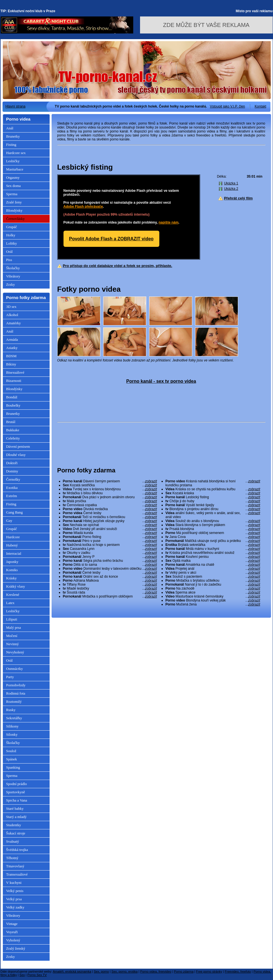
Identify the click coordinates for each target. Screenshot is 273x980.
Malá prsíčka (110, 501)
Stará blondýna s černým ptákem (213, 525)
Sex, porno (101, 971)
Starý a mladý (16, 817)
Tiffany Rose (110, 584)
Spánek (12, 759)
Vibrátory (13, 276)
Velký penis (15, 891)
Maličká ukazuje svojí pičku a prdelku (213, 541)
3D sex (11, 307)
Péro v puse (110, 541)
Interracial (14, 553)
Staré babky (15, 808)
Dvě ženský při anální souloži (110, 529)
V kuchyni (14, 883)
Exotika (12, 488)
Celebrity (13, 438)
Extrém (12, 496)
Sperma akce (213, 592)
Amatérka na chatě (213, 565)
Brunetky (13, 136)
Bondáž (12, 397)
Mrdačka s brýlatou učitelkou (213, 581)
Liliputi (12, 619)
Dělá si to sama (110, 565)
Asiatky (12, 348)
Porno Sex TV (37, 975)
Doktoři (12, 463)
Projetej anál (213, 569)
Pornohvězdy (16, 685)
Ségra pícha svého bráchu (110, 561)
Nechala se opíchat (110, 525)
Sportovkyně (16, 792)
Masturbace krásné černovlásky (213, 596)
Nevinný (13, 644)
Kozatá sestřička (110, 485)
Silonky (12, 734)
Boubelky (13, 405)
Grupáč (12, 227)
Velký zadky (15, 907)
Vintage (12, 924)
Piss (9, 260)
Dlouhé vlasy (16, 455)
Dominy (12, 471)
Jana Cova (213, 537)
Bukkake (13, 430)
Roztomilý (14, 702)
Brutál (11, 422)
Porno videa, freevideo (156, 971)
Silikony (12, 726)
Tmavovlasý (15, 866)
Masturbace (15, 169)
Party (10, 677)
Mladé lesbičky (110, 588)
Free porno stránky (209, 971)
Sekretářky (14, 718)
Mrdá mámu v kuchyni (213, 549)
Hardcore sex (16, 153)
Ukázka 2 (231, 189)
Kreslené (13, 595)
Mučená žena (213, 604)
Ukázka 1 (231, 183)
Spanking (13, 767)
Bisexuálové (15, 372)
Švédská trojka (17, 850)
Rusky (11, 710)
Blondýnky (14, 210)
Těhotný (12, 858)
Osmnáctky (15, 669)
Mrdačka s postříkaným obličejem (110, 596)
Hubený (12, 545)
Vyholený (13, 940)
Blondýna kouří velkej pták (213, 600)
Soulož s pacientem (213, 577)
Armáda (12, 339)
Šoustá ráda (110, 592)
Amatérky (14, 323)
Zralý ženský (16, 948)
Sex (22, 975)
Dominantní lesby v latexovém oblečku (110, 569)
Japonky (12, 562)
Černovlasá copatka (110, 505)
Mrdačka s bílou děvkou (110, 493)
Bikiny (11, 364)
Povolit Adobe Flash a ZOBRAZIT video (111, 239)
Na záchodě (213, 588)
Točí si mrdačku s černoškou (110, 517)
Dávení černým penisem (110, 481)
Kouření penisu (213, 557)
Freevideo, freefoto (238, 971)
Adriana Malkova (110, 581)
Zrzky (11, 284)
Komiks (12, 570)
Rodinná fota (16, 693)
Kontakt (260, 106)
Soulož (11, 751)
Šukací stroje (16, 833)
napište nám (168, 222)
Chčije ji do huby (213, 501)
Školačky (13, 268)
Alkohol (12, 315)
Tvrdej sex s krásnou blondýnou (110, 489)
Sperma (12, 194)
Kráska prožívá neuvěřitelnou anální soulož (213, 553)
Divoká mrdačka (110, 509)
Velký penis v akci (213, 573)
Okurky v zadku (110, 553)
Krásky (12, 578)
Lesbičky (13, 161)
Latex (10, 603)
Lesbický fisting (213, 497)
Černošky (13, 479)
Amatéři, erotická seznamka (72, 971)
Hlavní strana (15, 106)
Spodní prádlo (17, 784)
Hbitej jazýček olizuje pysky (110, 521)
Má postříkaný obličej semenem (213, 533)
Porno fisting (110, 537)
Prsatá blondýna (213, 529)
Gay (9, 521)
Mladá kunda (110, 533)
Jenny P (110, 557)
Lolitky (12, 243)
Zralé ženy (14, 202)
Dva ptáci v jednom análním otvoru (110, 497)
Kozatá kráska (213, 493)
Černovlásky (16, 219)
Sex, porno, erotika (124, 971)
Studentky (14, 825)
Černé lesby (110, 513)
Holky (11, 235)
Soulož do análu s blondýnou (213, 521)
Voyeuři (12, 932)
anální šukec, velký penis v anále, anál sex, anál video (213, 515)
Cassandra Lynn (110, 549)
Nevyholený (15, 652)
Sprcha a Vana (17, 800)
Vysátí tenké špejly (213, 505)
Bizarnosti (14, 381)
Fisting (11, 145)
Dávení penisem (18, 446)
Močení (12, 636)
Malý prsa (14, 627)
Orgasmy (13, 177)
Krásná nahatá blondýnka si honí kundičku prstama (213, 483)
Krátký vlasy (16, 586)
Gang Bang (15, 512)
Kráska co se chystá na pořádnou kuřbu (213, 489)
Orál (9, 252)
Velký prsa (14, 899)
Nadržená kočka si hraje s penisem (110, 545)
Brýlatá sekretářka (213, 545)
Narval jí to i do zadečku (213, 584)
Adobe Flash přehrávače (83, 207)
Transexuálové (17, 874)
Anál (10, 128)
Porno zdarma (184, 971)
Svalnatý (13, 841)
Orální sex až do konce (110, 577)
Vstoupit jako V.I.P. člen (227, 106)
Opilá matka (213, 561)
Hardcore (13, 537)
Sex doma (14, 186)
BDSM (11, 356)
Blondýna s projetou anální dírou (213, 509)
